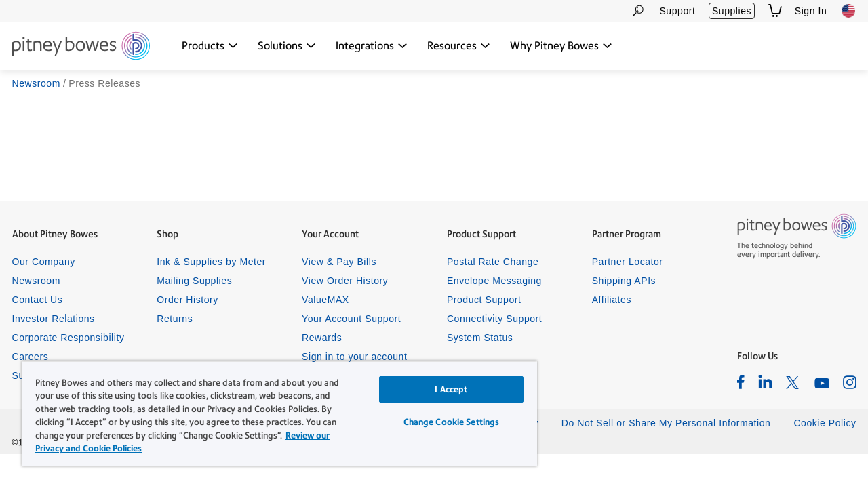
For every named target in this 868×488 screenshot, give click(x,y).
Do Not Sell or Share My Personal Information (666, 423)
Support (677, 11)
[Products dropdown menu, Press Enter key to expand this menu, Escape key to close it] (210, 46)
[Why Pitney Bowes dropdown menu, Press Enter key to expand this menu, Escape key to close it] (561, 46)
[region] (273, 413)
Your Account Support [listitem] (351, 319)
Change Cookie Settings (441, 422)
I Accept (441, 389)
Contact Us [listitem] (38, 300)
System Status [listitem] (480, 338)
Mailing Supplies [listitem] (194, 281)
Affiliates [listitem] (612, 300)
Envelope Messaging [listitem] (494, 281)
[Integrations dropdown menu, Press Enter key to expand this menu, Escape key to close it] (372, 46)
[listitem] (741, 382)
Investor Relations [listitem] (54, 319)
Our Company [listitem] (44, 262)
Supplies (732, 11)
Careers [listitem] (31, 357)
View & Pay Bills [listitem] (339, 262)
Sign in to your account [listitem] (354, 357)
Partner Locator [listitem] (628, 262)
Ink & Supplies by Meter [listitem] (211, 262)
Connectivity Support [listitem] (494, 319)
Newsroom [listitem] (36, 281)
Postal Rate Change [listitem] (493, 262)
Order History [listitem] (188, 300)
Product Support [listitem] (484, 300)
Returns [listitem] (175, 319)
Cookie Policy (825, 423)
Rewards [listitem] (322, 338)
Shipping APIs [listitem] (624, 281)
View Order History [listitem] (345, 281)
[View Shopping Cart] (775, 11)
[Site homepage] (81, 47)
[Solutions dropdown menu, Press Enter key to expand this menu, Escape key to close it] (287, 46)
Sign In (811, 11)
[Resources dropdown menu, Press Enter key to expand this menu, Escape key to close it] (459, 46)
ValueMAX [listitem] (325, 300)
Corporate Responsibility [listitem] (68, 338)
